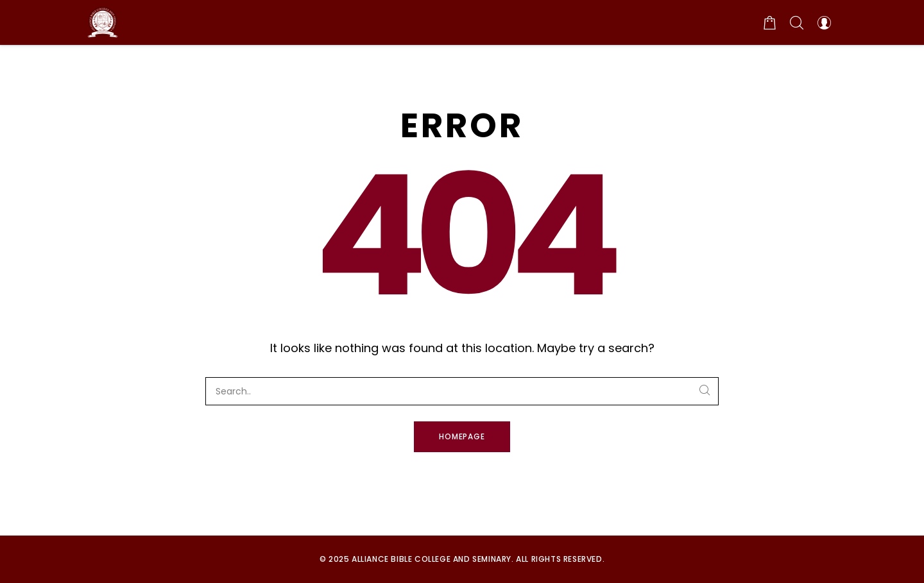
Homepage (462, 436)
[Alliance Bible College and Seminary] (103, 22)
